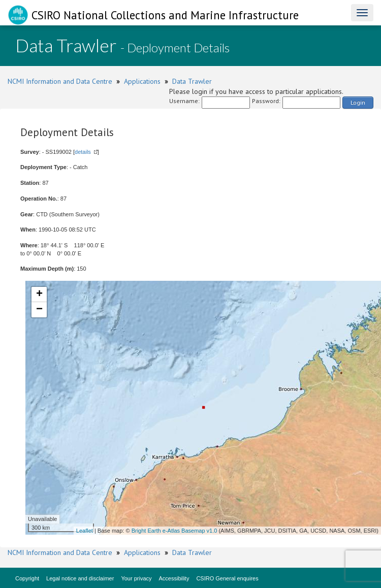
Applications (142, 81)
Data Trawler (192, 81)
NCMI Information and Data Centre (60, 81)
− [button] (39, 310)
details (83, 152)
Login (358, 102)
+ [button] (39, 295)
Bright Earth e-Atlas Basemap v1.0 (174, 531)
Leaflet (85, 531)
